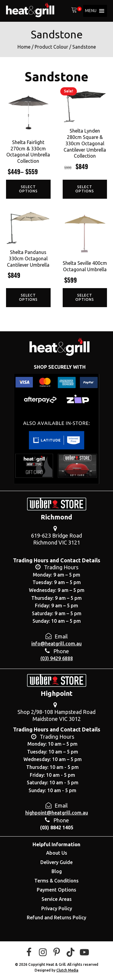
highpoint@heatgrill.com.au (57, 813)
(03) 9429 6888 (57, 658)
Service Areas (57, 899)
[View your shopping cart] (74, 11)
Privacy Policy (57, 908)
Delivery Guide (56, 862)
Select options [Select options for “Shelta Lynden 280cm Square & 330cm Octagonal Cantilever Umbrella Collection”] (85, 189)
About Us (57, 853)
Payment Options (56, 890)
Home (24, 47)
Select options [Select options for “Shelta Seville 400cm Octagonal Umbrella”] (85, 297)
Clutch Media (67, 970)
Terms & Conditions (56, 881)
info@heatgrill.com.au (56, 644)
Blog (57, 871)
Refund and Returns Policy (56, 917)
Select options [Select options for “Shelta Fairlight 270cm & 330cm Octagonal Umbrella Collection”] (28, 189)
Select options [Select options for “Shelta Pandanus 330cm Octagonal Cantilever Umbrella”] (28, 297)
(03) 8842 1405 (57, 827)
